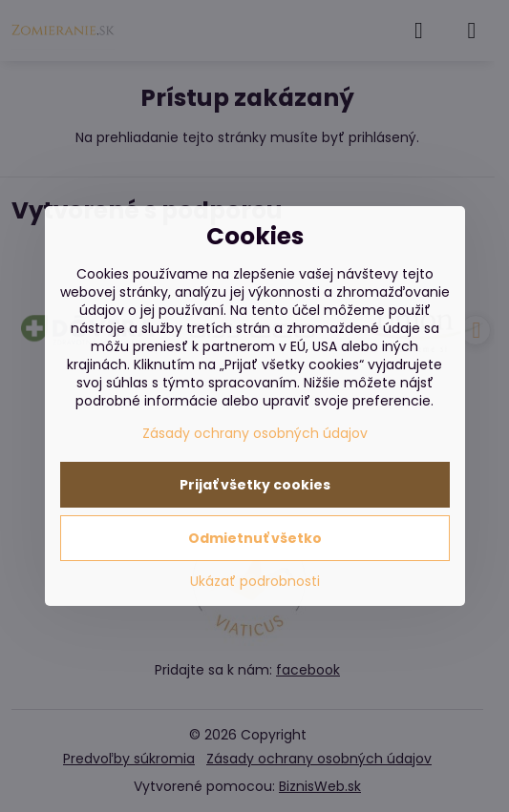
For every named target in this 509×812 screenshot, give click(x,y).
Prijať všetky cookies (255, 485)
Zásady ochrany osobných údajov (255, 433)
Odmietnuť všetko (255, 538)
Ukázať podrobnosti (255, 582)
